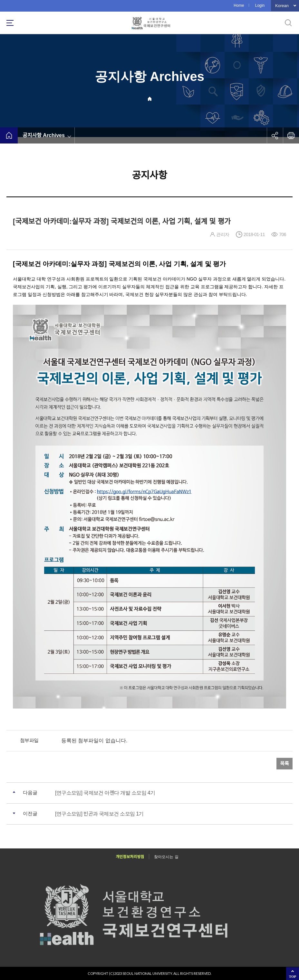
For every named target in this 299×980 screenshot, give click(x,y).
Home (239, 5)
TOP (293, 976)
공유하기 (275, 135)
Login (260, 5)
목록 (285, 763)
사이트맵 (10, 23)
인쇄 (291, 135)
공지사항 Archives (44, 135)
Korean (282, 6)
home (9, 135)
